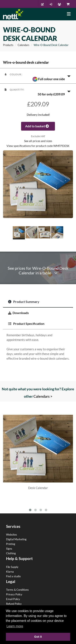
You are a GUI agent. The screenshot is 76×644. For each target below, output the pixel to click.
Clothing (11, 553)
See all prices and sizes (38, 141)
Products (8, 45)
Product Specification (26, 324)
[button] (38, 76)
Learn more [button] (15, 626)
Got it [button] (38, 637)
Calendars (24, 45)
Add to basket (38, 126)
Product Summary (24, 302)
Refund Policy (14, 604)
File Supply (12, 567)
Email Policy (13, 599)
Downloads (18, 313)
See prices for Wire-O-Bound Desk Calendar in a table (38, 271)
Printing (11, 544)
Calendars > (43, 396)
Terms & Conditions (17, 590)
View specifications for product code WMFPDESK (38, 146)
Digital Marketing (16, 539)
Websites (12, 535)
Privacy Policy (14, 594)
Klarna (10, 572)
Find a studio (13, 576)
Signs (9, 549)
